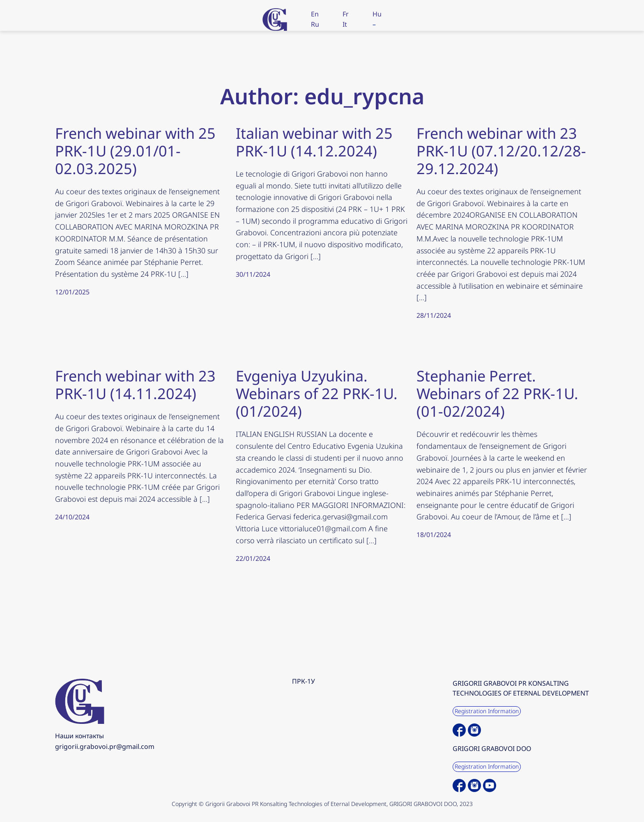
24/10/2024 (72, 517)
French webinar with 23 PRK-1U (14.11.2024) (135, 385)
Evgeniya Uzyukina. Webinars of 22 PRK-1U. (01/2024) (317, 394)
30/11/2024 (253, 274)
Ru (315, 24)
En (315, 14)
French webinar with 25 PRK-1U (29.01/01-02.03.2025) (135, 151)
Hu (377, 14)
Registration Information (487, 711)
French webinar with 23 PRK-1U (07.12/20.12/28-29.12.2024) (501, 151)
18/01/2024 (434, 535)
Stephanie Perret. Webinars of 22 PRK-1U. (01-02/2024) (497, 394)
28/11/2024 (434, 315)
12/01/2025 (72, 292)
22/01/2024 (253, 558)
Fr (346, 14)
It (345, 24)
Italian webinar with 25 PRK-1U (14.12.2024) (314, 142)
